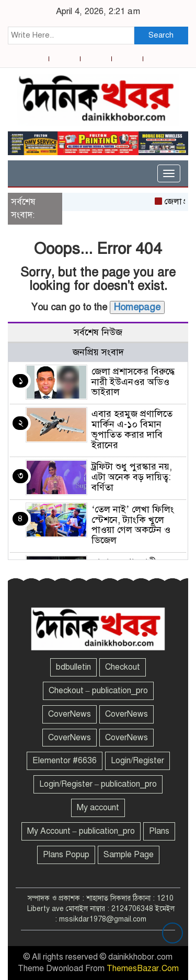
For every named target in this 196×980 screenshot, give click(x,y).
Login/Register (137, 761)
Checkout (123, 667)
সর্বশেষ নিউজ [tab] (98, 332)
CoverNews (70, 714)
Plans (159, 831)
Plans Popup (66, 855)
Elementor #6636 (65, 761)
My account (98, 808)
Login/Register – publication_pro (98, 784)
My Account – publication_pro (81, 831)
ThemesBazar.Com (143, 969)
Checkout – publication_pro (98, 691)
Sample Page (129, 855)
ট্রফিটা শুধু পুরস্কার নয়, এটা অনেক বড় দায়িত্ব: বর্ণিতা (132, 477)
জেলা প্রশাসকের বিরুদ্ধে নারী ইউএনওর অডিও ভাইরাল (133, 382)
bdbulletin (73, 667)
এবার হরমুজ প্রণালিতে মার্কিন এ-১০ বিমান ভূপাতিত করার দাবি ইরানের (132, 429)
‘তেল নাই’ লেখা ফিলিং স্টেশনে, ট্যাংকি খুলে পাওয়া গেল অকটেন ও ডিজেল (133, 525)
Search (161, 35)
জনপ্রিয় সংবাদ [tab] (98, 352)
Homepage (137, 307)
